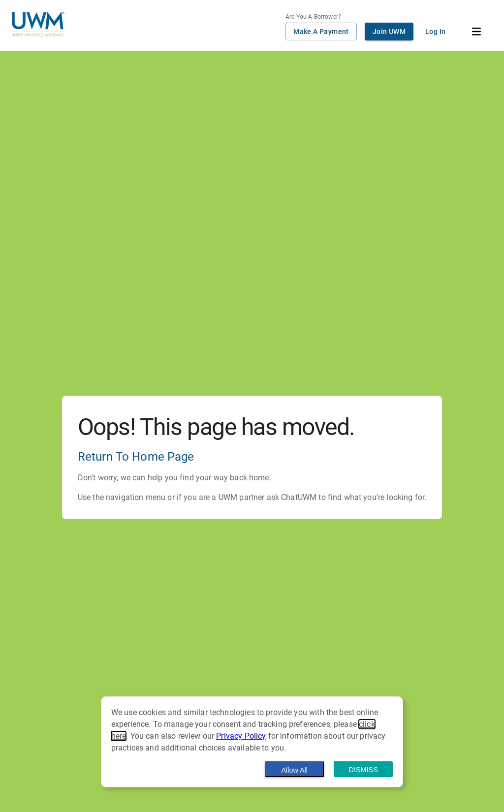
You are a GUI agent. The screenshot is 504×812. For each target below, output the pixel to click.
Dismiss (363, 770)
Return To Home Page (136, 457)
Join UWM (389, 31)
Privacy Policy (241, 736)
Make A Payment (321, 31)
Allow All (294, 770)
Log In (435, 31)
